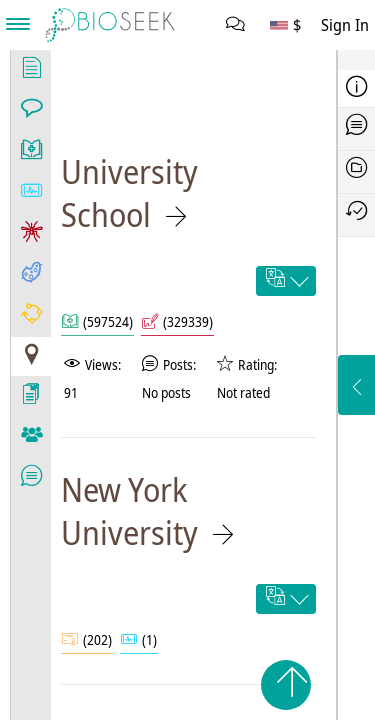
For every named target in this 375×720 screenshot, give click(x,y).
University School (129, 193)
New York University (129, 511)
